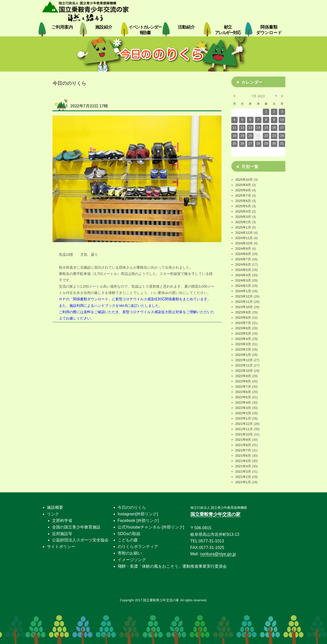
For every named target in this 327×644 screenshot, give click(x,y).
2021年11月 (244, 429)
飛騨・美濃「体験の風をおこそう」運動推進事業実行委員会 (172, 566)
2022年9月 (243, 376)
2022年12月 (244, 360)
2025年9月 (243, 185)
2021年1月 (243, 482)
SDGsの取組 (129, 534)
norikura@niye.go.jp (218, 554)
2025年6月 (243, 201)
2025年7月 (243, 195)
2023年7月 (243, 323)
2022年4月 (243, 402)
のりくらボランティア (138, 547)
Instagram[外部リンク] (138, 514)
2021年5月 (243, 461)
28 (258, 143)
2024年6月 (243, 264)
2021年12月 (244, 424)
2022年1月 (243, 418)
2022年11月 (244, 365)
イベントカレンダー (145, 30)
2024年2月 (243, 286)
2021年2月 (243, 477)
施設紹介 (104, 27)
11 (234, 128)
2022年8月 (243, 381)
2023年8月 (243, 318)
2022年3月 (243, 408)
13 (250, 128)
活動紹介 (186, 27)
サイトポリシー (61, 547)
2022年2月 (243, 413)
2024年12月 (244, 233)
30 (274, 143)
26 (242, 143)
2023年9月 (243, 312)
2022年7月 (243, 387)
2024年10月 (244, 243)
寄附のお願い (130, 553)
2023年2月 (243, 349)
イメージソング (132, 560)
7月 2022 (258, 96)
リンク (53, 514)
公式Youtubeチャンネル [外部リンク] (151, 527)
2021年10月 (244, 434)
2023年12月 (244, 296)
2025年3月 (243, 217)
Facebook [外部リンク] (138, 521)
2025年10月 (244, 180)
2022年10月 (244, 371)
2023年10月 (244, 307)
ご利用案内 (62, 27)
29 (266, 143)
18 (234, 136)
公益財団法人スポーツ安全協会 (80, 540)
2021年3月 (243, 471)
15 (266, 128)
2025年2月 (243, 222)
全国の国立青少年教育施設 (76, 527)
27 (250, 143)
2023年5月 (243, 333)
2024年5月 (243, 270)
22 (266, 136)
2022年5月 (243, 397)
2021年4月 (243, 466)
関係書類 (269, 30)
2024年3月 (243, 280)
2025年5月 (243, 206)
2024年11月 (244, 238)
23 (274, 136)
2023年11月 (244, 302)
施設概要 (55, 507)
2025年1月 (243, 227)
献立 (228, 30)
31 (282, 143)
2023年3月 (243, 344)
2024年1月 (243, 291)
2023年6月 (243, 328)
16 (274, 128)
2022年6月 (243, 392)
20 (250, 136)
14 (258, 128)
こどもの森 (128, 540)
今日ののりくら (132, 507)
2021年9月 (243, 440)
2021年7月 (243, 450)
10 (282, 120)
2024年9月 (243, 249)
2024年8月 (243, 254)
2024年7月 (243, 259)
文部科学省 (62, 521)
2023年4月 (243, 339)
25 (234, 143)
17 (282, 128)
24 (282, 136)
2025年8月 (243, 190)
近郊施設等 (62, 534)
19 (242, 136)
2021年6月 (243, 456)
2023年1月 (243, 355)
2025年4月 (243, 211)
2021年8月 (243, 445)
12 (242, 128)
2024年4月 (243, 275)
